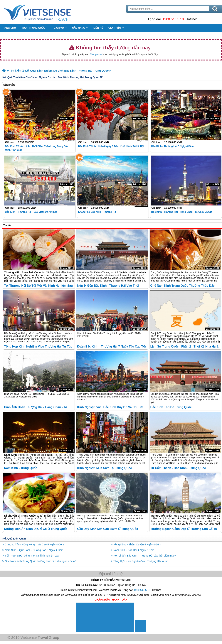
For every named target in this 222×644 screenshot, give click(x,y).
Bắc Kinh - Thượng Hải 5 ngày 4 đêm (173, 146)
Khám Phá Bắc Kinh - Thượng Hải (97, 212)
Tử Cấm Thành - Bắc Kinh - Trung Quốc (178, 468)
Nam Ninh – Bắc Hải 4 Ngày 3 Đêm (134, 550)
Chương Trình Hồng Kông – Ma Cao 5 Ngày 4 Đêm (34, 544)
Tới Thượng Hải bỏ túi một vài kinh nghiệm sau (38, 286)
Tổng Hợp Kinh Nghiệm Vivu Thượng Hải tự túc (38, 347)
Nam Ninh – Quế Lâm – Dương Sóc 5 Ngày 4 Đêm (34, 550)
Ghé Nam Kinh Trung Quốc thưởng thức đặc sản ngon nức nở (41, 561)
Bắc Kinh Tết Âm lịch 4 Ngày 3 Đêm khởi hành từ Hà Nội (111, 146)
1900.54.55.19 (173, 19)
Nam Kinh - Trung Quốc (21, 468)
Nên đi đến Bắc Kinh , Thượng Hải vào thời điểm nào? (145, 556)
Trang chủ (96, 54)
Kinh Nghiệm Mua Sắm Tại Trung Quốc (105, 468)
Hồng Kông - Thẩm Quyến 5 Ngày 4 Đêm (137, 544)
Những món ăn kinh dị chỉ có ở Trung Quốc (36, 529)
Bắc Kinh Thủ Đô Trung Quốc (171, 407)
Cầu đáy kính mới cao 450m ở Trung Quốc (107, 529)
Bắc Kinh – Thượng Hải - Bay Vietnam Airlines (31, 212)
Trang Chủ (47, 12)
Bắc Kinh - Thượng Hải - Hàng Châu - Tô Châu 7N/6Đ (182, 212)
